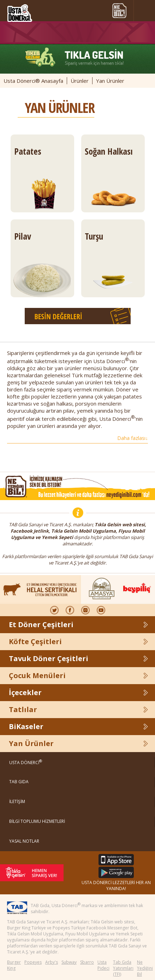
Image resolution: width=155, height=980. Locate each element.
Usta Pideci (103, 965)
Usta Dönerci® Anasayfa (33, 81)
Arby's (52, 962)
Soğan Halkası (113, 179)
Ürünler (80, 81)
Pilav (42, 264)
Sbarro (87, 962)
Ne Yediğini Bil (145, 968)
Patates (42, 179)
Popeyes (33, 962)
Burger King (14, 965)
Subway (69, 962)
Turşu (113, 264)
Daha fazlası (133, 438)
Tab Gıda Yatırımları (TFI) (123, 968)
